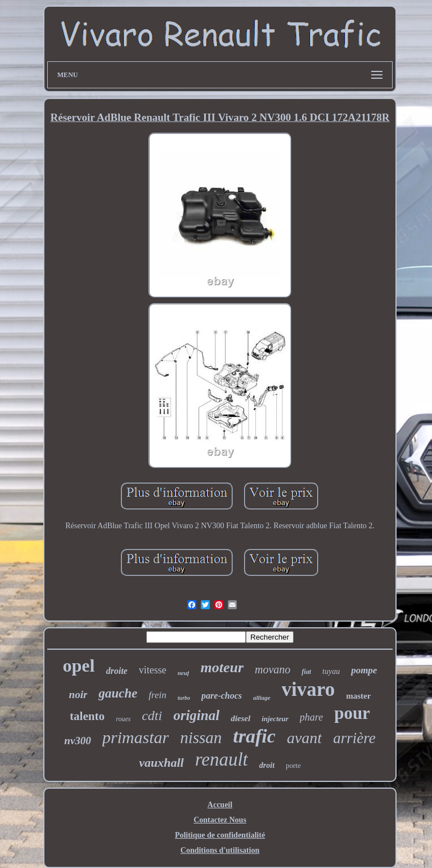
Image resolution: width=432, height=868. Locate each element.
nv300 (78, 741)
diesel (240, 718)
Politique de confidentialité (220, 835)
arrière (354, 738)
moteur (222, 667)
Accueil (220, 805)
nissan (201, 737)
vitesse (153, 670)
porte (293, 765)
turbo (184, 698)
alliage (262, 698)
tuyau (331, 671)
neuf (184, 673)
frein (157, 695)
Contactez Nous (220, 820)
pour (352, 713)
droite (116, 671)
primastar (136, 737)
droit (267, 765)
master (358, 696)
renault (222, 759)
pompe (364, 670)
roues (123, 719)
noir (78, 694)
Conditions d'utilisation (220, 850)
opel (79, 665)
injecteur (275, 719)
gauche (118, 693)
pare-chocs (222, 696)
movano (273, 669)
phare (311, 717)
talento (87, 716)
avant (304, 738)
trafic (254, 736)
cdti (152, 716)
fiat (306, 672)
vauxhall (161, 763)
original (196, 715)
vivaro (309, 689)
